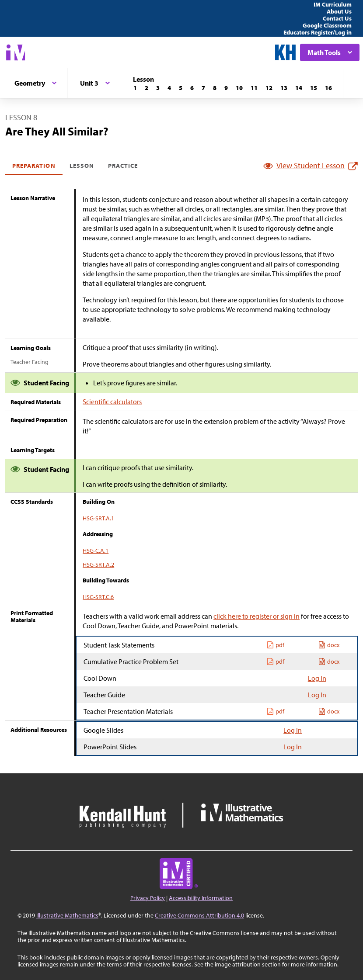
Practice (123, 166)
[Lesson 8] (215, 88)
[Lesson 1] (135, 88)
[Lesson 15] (314, 88)
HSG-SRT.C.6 (98, 597)
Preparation (34, 166)
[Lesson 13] (284, 88)
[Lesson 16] (328, 88)
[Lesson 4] (169, 88)
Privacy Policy (148, 898)
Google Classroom (327, 25)
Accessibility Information (201, 898)
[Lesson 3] (158, 88)
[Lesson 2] (147, 88)
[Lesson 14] (299, 88)
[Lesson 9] (226, 88)
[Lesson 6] (192, 88)
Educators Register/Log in (318, 32)
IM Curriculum (333, 4)
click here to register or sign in (257, 616)
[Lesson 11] (254, 88)
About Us (339, 11)
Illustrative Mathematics (67, 915)
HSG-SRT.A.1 (98, 518)
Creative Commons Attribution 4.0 (199, 915)
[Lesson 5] (181, 88)
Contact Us (337, 18)
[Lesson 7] (203, 88)
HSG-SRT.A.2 (98, 564)
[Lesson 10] (239, 88)
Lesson (82, 166)
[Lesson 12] (269, 88)
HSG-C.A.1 (96, 551)
